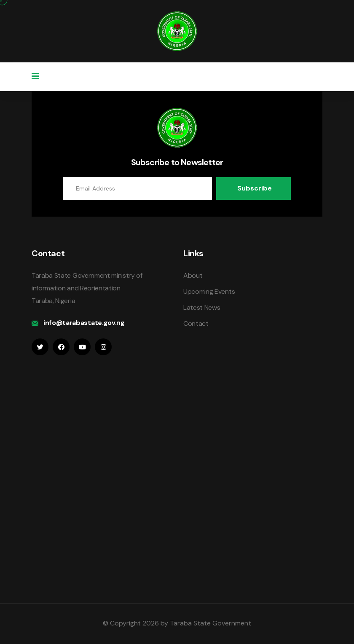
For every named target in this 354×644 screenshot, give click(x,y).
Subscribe (255, 188)
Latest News (202, 307)
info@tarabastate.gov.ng (84, 323)
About (193, 275)
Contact (196, 323)
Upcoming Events (209, 291)
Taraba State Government (211, 623)
